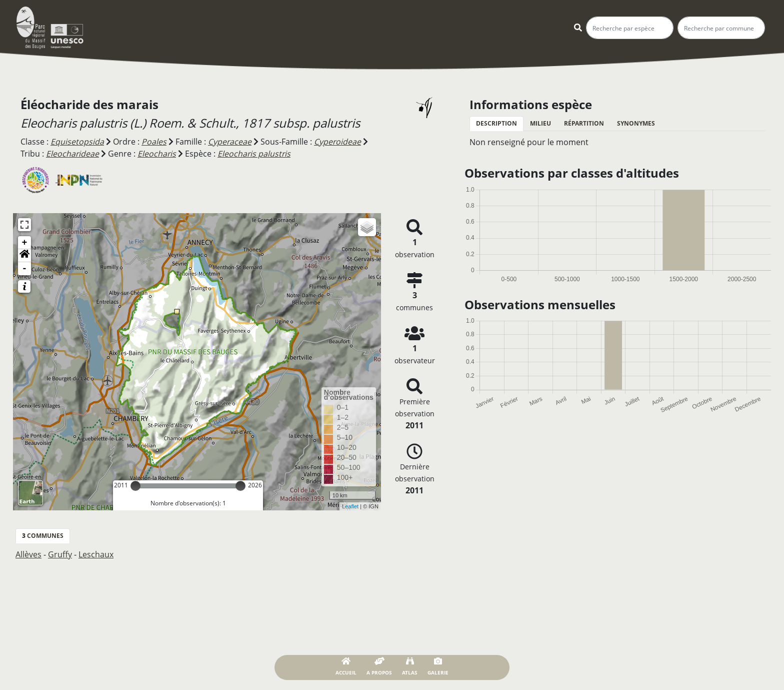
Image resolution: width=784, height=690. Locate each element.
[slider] (135, 485)
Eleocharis (157, 154)
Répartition (584, 123)
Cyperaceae (230, 142)
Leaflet (350, 505)
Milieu (540, 123)
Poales (154, 142)
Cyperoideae (338, 142)
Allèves (28, 554)
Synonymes (636, 123)
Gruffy (60, 554)
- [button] (25, 268)
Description (496, 123)
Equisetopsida (77, 142)
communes (43, 535)
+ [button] (25, 242)
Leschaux (96, 554)
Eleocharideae (73, 154)
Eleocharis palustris (255, 154)
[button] (24, 255)
